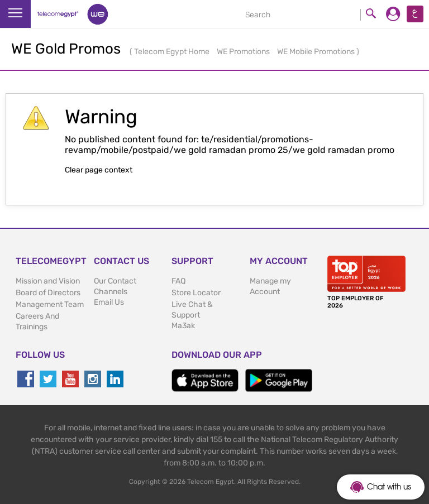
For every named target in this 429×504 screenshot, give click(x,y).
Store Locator (196, 293)
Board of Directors (48, 293)
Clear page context (99, 170)
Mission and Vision (48, 281)
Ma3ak (183, 326)
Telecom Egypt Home (173, 52)
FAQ (178, 281)
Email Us (109, 302)
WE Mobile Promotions (317, 52)
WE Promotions (244, 52)
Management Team (50, 304)
